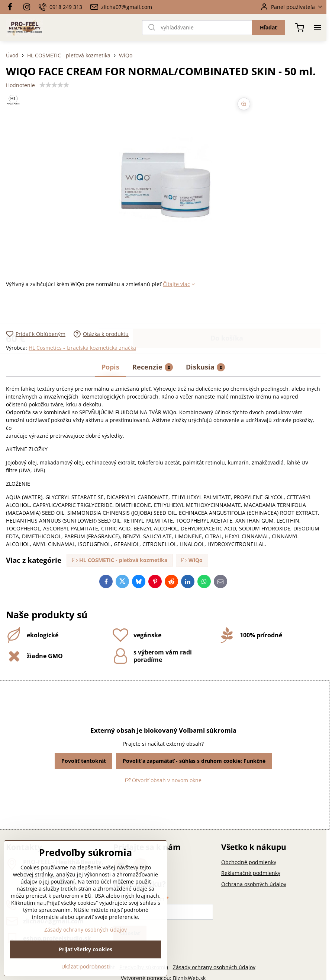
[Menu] (318, 28)
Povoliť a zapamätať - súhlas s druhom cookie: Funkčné (194, 761)
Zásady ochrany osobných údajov (214, 967)
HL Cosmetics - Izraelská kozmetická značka (82, 348)
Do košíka (227, 309)
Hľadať (268, 27)
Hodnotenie (20, 85)
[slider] (54, 85)
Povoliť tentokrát (84, 761)
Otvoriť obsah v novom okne (163, 780)
